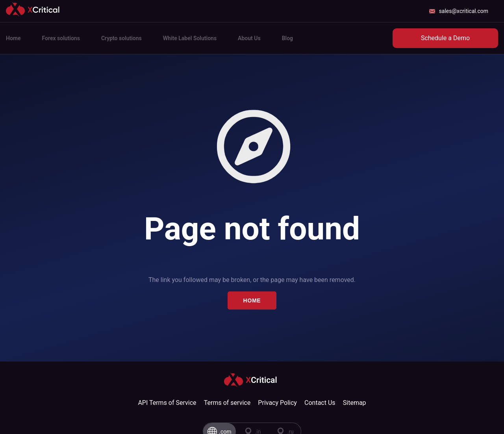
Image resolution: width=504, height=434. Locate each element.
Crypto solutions (121, 38)
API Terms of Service (167, 403)
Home (13, 38)
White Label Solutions (190, 38)
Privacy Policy (277, 403)
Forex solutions (61, 38)
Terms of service (227, 403)
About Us (249, 38)
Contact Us (320, 403)
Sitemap (355, 403)
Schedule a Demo (445, 38)
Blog (287, 38)
